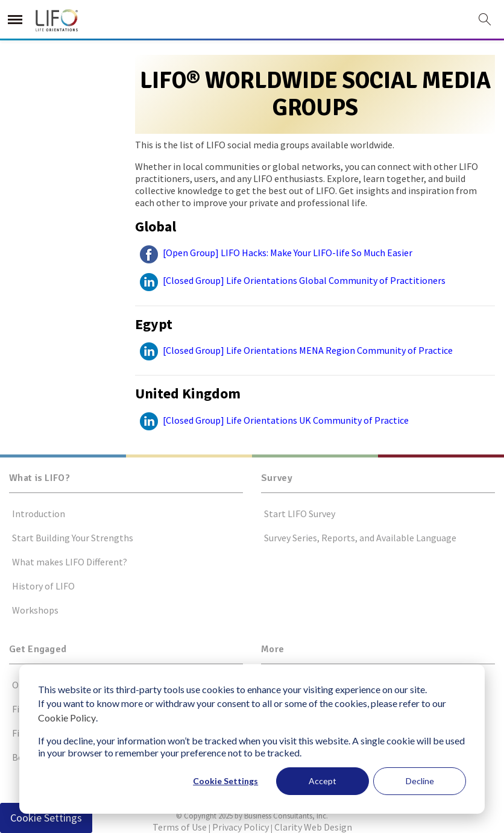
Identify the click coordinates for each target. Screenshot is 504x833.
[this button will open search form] (485, 20)
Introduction (39, 514)
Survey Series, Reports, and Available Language (360, 538)
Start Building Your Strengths (73, 538)
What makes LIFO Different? (70, 562)
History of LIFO (43, 586)
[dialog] (252, 739)
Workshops (35, 610)
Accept (323, 781)
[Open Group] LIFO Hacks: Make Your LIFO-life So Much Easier (274, 253)
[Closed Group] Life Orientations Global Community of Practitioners (290, 280)
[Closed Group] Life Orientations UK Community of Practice (272, 420)
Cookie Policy (67, 718)
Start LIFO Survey (300, 514)
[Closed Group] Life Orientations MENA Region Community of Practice (294, 350)
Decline (420, 781)
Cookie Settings (225, 781)
